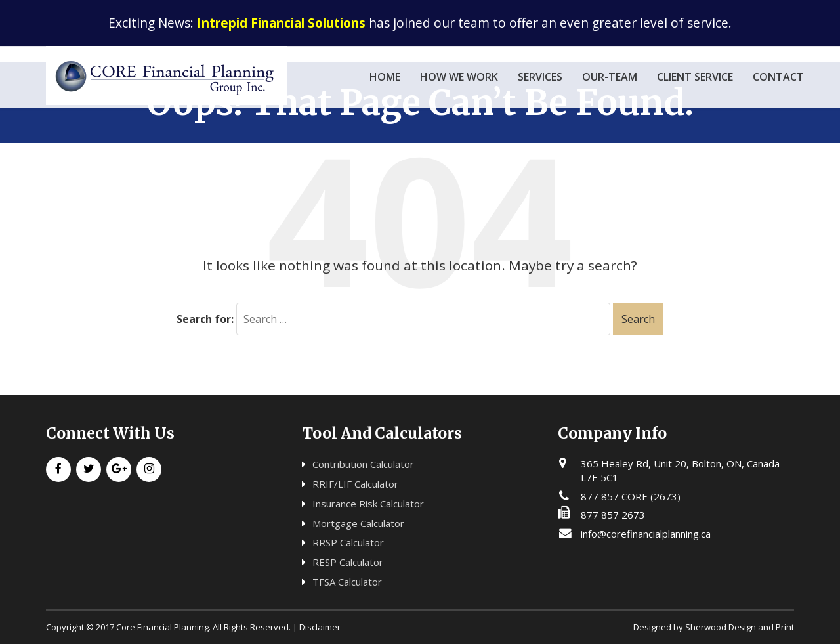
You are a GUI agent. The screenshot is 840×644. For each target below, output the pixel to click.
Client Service (695, 77)
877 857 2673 (613, 515)
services (540, 77)
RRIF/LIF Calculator (355, 484)
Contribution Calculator (363, 464)
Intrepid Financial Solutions (281, 23)
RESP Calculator (348, 562)
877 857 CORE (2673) (631, 496)
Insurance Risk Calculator (368, 504)
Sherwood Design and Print (740, 627)
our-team (610, 77)
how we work (459, 77)
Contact (778, 77)
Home (385, 77)
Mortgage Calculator (358, 523)
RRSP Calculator (348, 542)
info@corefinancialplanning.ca (646, 534)
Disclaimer (320, 627)
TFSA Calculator (347, 582)
